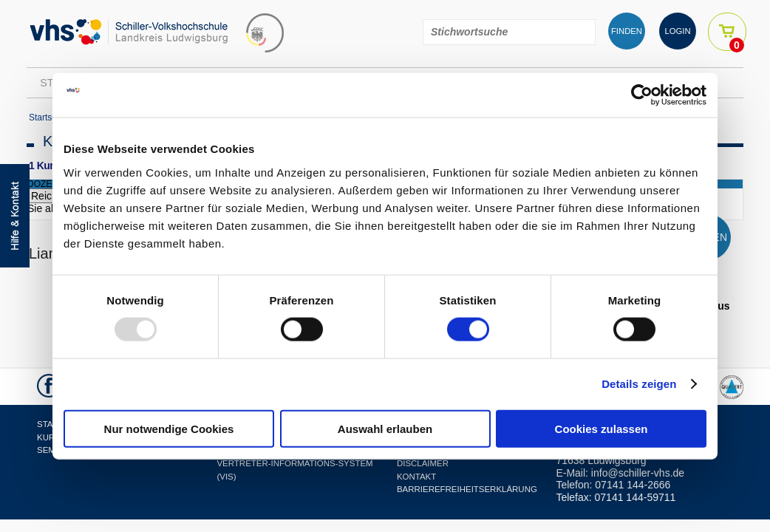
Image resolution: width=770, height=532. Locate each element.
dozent (45, 184)
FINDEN (627, 31)
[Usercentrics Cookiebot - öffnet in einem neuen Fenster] (642, 95)
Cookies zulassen (602, 428)
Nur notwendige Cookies (169, 428)
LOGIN (677, 31)
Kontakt (416, 477)
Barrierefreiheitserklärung (467, 489)
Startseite (48, 117)
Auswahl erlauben (385, 428)
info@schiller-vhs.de (638, 473)
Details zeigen (639, 384)
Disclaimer (423, 463)
